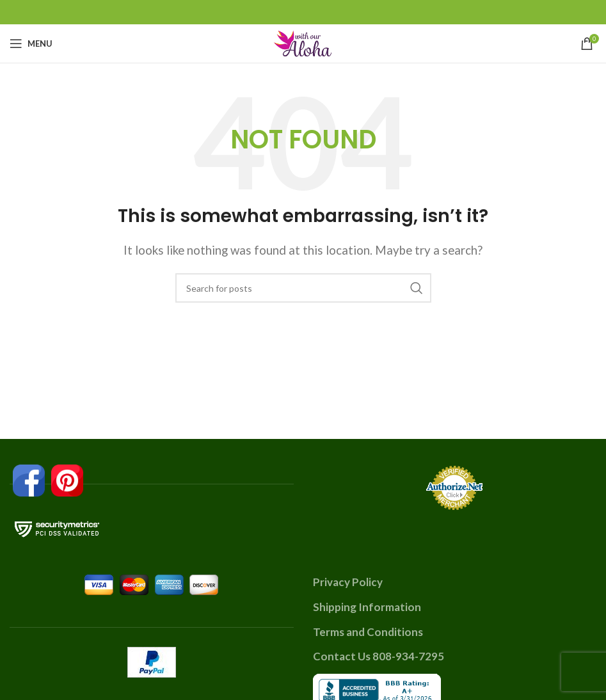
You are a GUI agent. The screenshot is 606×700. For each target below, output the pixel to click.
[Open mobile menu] (31, 44)
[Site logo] (303, 42)
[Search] (303, 288)
